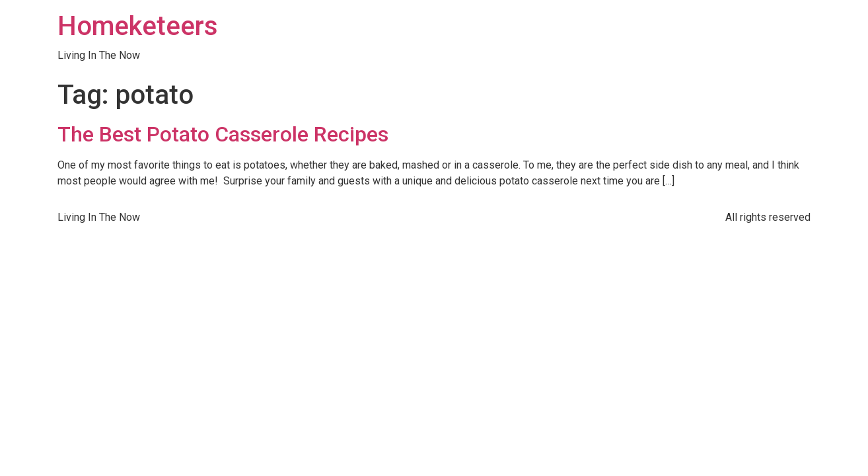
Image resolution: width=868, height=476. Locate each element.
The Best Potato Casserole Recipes (223, 134)
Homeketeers (138, 26)
